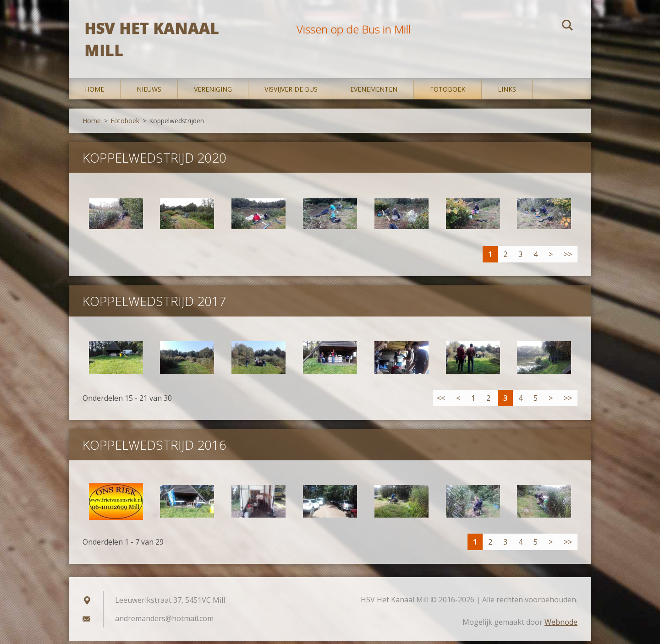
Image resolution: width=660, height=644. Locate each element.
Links (507, 91)
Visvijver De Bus (291, 91)
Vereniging (213, 91)
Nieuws (149, 91)
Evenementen (374, 91)
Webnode (561, 625)
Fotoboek (448, 91)
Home (94, 91)
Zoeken (567, 27)
